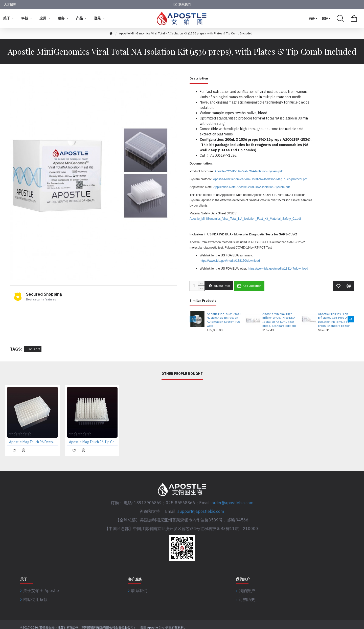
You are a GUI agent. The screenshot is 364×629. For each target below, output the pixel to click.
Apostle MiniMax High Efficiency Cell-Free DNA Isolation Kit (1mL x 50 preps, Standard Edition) (279, 316)
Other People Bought (182, 371)
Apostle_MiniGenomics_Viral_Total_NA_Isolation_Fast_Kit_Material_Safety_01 (243, 219)
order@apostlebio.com (232, 500)
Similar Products (203, 297)
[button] (193, 316)
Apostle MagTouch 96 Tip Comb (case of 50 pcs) (93, 439)
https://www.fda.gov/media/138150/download (230, 261)
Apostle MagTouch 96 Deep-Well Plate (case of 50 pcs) (33, 439)
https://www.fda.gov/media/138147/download (278, 269)
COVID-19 (33, 346)
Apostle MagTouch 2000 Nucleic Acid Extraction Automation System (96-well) (224, 316)
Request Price (220, 283)
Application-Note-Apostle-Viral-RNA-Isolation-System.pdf (252, 187)
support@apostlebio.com (201, 508)
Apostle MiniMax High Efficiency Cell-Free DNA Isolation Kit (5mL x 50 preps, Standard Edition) (335, 316)
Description (199, 78)
